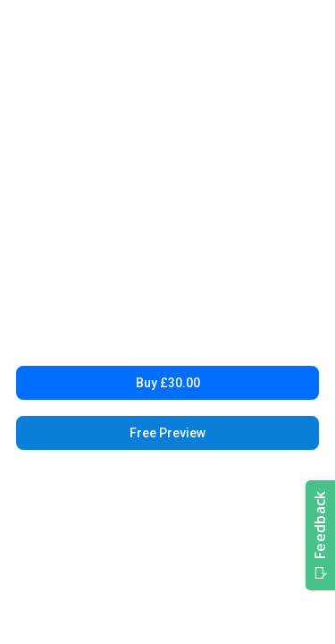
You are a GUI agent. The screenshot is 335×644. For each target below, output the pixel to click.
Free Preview (167, 433)
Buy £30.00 (168, 383)
